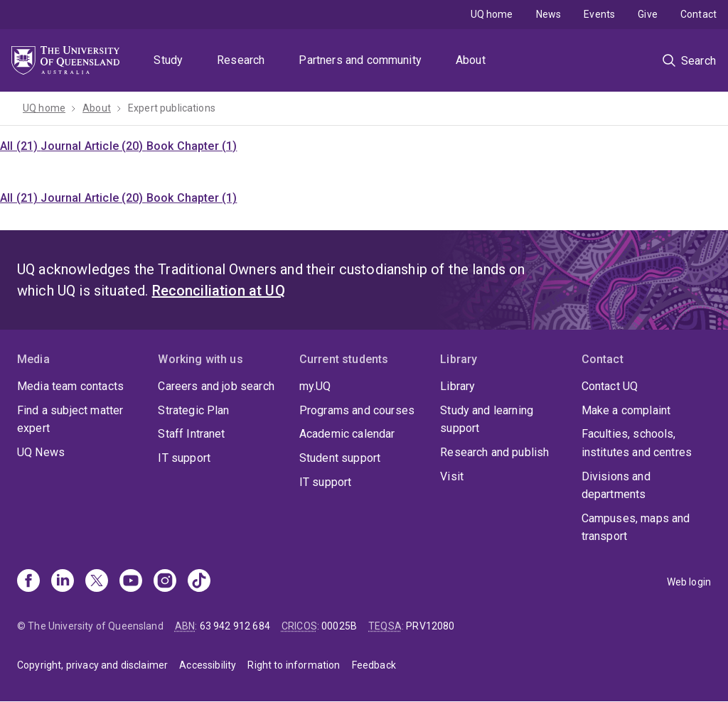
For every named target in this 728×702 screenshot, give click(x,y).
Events (599, 14)
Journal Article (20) (93, 146)
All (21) (20, 146)
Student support (340, 458)
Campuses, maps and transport (636, 528)
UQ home (492, 14)
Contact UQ (610, 386)
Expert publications (172, 108)
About (471, 60)
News (549, 14)
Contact (698, 14)
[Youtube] (131, 582)
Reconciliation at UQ (219, 291)
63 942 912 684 (235, 626)
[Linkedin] (63, 582)
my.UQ (315, 386)
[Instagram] (165, 582)
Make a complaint (626, 410)
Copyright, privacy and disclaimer (92, 665)
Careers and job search (216, 386)
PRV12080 (430, 626)
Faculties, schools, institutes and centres (637, 443)
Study (168, 60)
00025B (339, 626)
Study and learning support (487, 420)
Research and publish (494, 452)
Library (457, 386)
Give (648, 14)
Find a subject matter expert (70, 420)
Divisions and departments (616, 486)
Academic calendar (347, 434)
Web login (689, 582)
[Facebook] (28, 582)
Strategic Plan (193, 410)
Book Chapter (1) (192, 146)
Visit (452, 476)
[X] (97, 582)
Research (241, 60)
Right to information (294, 665)
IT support (184, 458)
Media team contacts (70, 386)
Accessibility (208, 665)
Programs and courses (357, 410)
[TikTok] (199, 582)
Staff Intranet (191, 434)
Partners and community (360, 60)
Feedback (374, 665)
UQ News (41, 452)
